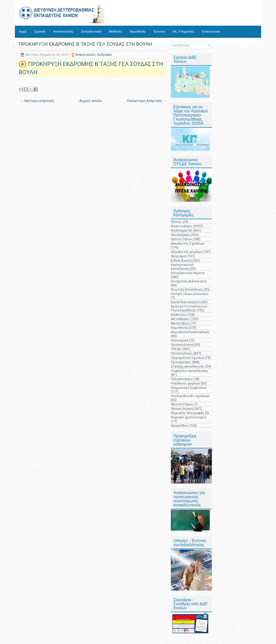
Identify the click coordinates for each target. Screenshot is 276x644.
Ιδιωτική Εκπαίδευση (187, 289)
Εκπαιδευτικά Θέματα (188, 273)
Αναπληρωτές (182, 230)
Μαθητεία (179, 315)
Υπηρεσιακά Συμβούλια (189, 388)
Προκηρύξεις (181, 362)
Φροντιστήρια (182, 404)
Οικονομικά (180, 340)
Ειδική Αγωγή (181, 260)
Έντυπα (159, 31)
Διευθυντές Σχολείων (188, 243)
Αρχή (23, 31)
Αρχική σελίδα (90, 101)
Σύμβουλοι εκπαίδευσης (189, 371)
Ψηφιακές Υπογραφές (188, 413)
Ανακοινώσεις (63, 31)
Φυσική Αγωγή (182, 408)
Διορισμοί (179, 256)
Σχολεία (40, 31)
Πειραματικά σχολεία (187, 358)
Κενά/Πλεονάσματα (186, 302)
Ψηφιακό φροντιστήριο (189, 417)
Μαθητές (115, 31)
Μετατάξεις (180, 323)
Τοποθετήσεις (182, 379)
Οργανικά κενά (182, 345)
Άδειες (176, 222)
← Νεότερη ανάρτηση (37, 101)
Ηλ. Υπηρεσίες (183, 31)
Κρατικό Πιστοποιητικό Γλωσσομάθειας (189, 308)
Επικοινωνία (211, 31)
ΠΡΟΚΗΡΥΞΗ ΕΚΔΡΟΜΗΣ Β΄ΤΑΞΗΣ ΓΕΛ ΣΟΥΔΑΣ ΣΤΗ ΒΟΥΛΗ (85, 44)
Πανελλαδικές (182, 353)
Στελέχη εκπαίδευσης (188, 366)
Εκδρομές (105, 55)
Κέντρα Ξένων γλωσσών (190, 294)
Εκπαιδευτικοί (91, 31)
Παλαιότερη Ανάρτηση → (146, 101)
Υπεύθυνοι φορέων (185, 383)
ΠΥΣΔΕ (176, 349)
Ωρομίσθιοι (180, 425)
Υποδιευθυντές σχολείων (190, 396)
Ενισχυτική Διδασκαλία (189, 281)
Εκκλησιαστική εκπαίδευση (182, 267)
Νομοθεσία (138, 31)
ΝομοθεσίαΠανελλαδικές (190, 332)
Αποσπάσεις (180, 235)
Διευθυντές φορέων (186, 252)
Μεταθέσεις (180, 319)
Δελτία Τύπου (181, 239)
